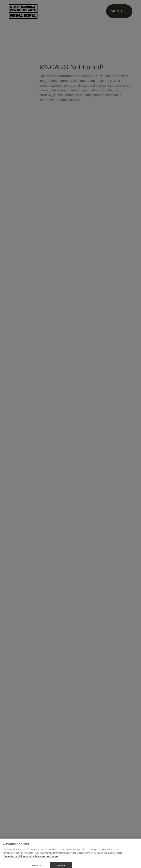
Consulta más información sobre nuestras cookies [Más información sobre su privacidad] (31, 858)
